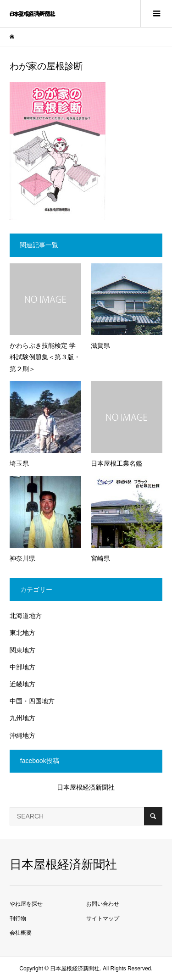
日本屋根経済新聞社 (86, 787)
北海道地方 (26, 616)
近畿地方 (22, 684)
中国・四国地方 (32, 701)
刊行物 (18, 919)
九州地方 (22, 718)
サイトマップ (103, 919)
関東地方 (22, 650)
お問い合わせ (103, 904)
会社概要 (21, 933)
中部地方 (22, 667)
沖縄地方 (22, 735)
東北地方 (22, 633)
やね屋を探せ (26, 904)
